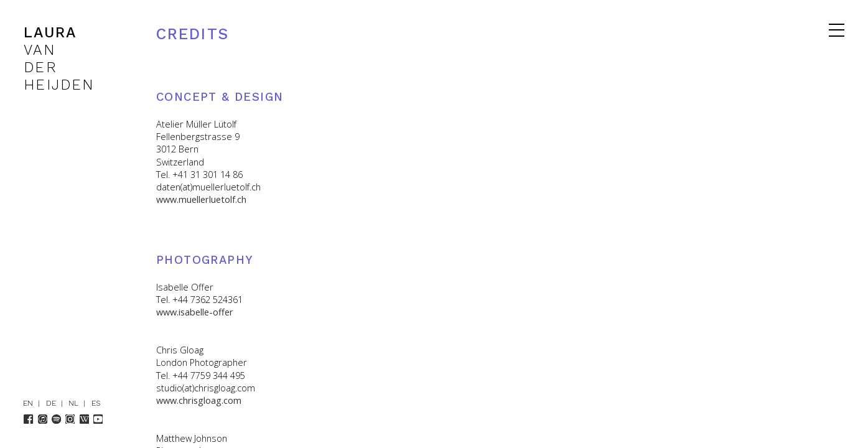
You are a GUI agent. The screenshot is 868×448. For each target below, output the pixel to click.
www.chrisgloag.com (199, 400)
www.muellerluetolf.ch (201, 199)
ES (96, 403)
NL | (79, 403)
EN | (34, 403)
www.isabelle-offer (195, 312)
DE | (57, 403)
